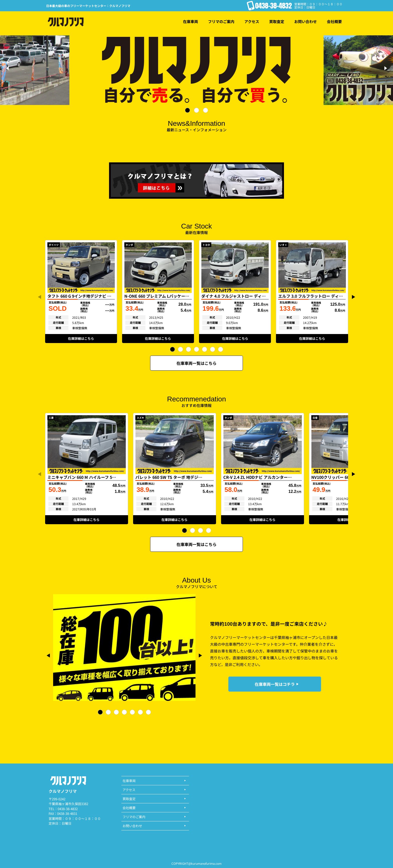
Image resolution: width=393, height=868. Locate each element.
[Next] (385, 68)
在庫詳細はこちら (81, 338)
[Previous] (8, 68)
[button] (172, 349)
